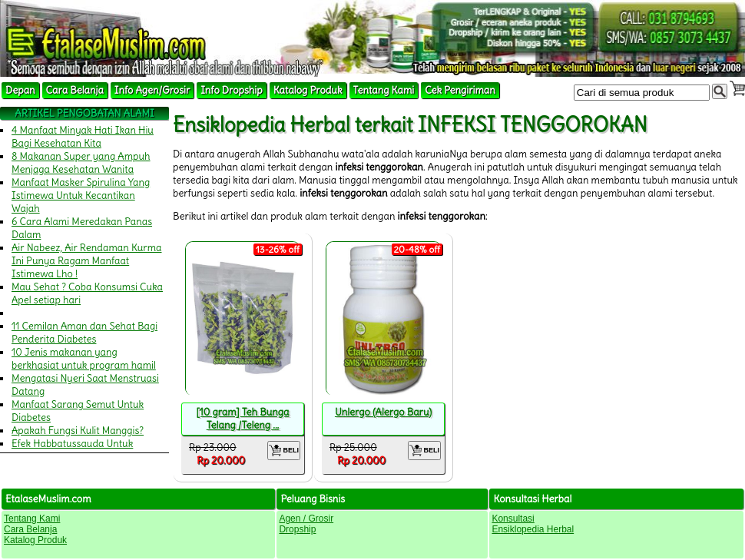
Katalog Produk (308, 90)
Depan (20, 90)
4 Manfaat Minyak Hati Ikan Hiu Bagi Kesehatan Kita (83, 137)
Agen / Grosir (306, 519)
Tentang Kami (384, 90)
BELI (284, 451)
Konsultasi (513, 519)
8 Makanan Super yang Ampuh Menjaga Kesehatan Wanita (81, 163)
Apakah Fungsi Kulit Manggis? (78, 431)
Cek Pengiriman (460, 90)
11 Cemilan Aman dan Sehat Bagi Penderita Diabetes (84, 333)
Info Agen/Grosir (152, 90)
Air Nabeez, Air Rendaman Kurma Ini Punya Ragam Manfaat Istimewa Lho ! (87, 261)
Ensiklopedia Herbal (533, 529)
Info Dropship (231, 90)
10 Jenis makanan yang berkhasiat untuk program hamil (84, 359)
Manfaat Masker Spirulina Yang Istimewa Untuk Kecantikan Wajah (81, 196)
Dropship (297, 529)
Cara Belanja (75, 90)
